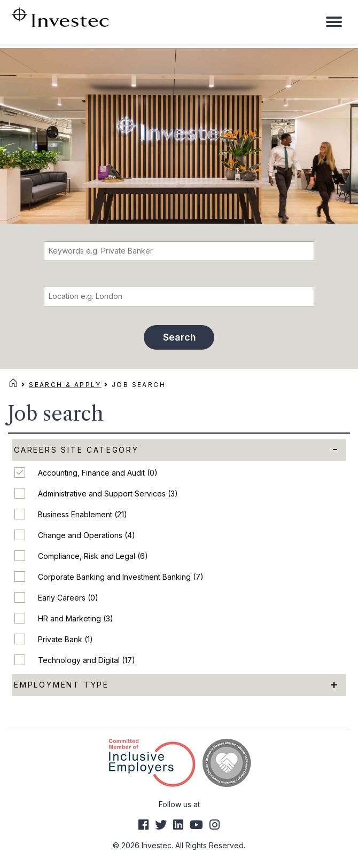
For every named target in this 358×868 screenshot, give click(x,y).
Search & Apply (65, 385)
